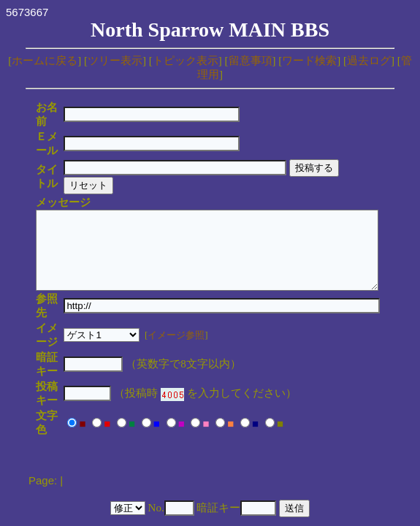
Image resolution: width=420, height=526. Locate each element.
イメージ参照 (195, 289)
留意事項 (251, 61)
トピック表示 (186, 61)
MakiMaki (242, 441)
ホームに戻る (45, 61)
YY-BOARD (186, 441)
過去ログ (369, 61)
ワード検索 (309, 61)
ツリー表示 (115, 61)
